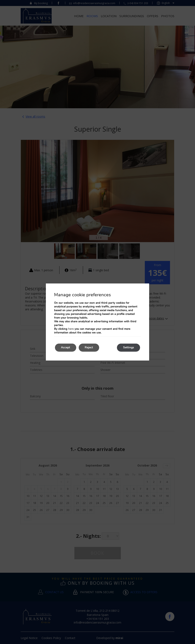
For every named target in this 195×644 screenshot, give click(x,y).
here (71, 329)
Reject (89, 348)
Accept (66, 348)
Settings (128, 348)
